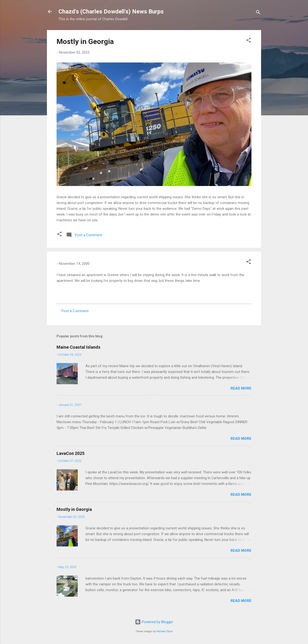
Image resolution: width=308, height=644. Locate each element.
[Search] (258, 13)
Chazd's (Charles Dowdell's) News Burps (111, 12)
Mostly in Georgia (85, 41)
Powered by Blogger (154, 622)
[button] (249, 41)
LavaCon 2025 (71, 453)
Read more (241, 388)
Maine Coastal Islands (78, 347)
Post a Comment (75, 311)
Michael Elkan (165, 631)
